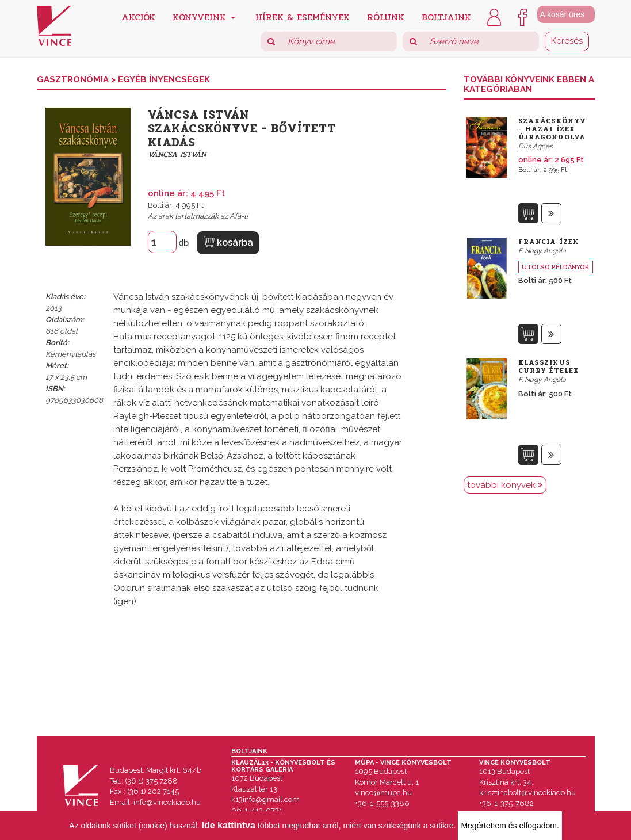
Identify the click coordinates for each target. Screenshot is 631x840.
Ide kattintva (229, 825)
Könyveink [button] (204, 16)
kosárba (228, 242)
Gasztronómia (74, 79)
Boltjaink (446, 16)
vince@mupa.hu (383, 793)
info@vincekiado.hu (167, 802)
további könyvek (505, 485)
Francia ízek (548, 242)
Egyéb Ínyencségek (164, 79)
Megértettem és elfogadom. (510, 826)
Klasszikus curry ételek (549, 366)
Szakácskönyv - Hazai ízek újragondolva (552, 129)
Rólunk (386, 16)
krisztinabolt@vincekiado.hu (527, 793)
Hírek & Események (303, 16)
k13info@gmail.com (265, 799)
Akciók (138, 16)
